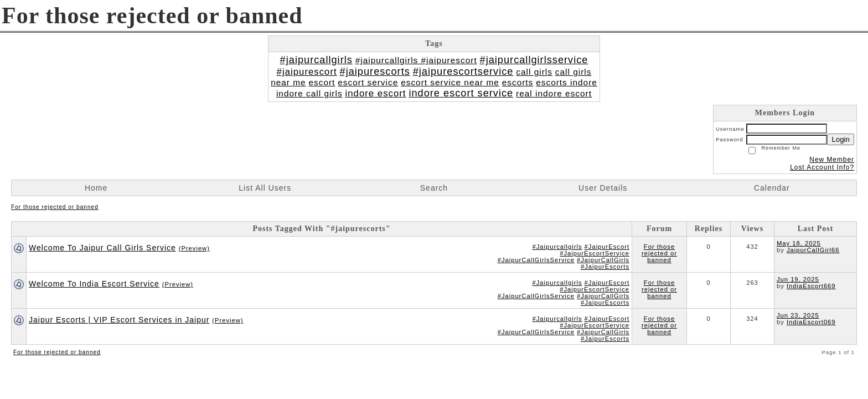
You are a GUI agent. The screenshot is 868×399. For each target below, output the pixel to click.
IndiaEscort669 (811, 286)
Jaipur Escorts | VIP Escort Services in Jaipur (119, 320)
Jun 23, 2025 (798, 315)
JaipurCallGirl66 (813, 250)
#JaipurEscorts (605, 267)
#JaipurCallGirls (603, 260)
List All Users (265, 188)
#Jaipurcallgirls (557, 247)
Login (841, 139)
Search (434, 188)
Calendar (772, 188)
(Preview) (194, 248)
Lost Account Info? (822, 167)
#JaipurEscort (607, 247)
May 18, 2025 (799, 243)
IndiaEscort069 (811, 322)
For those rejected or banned (55, 207)
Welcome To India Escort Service (94, 284)
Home (96, 188)
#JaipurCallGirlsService (536, 260)
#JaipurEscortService (595, 253)
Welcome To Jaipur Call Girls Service (102, 248)
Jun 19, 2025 (798, 279)
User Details (603, 188)
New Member (832, 160)
